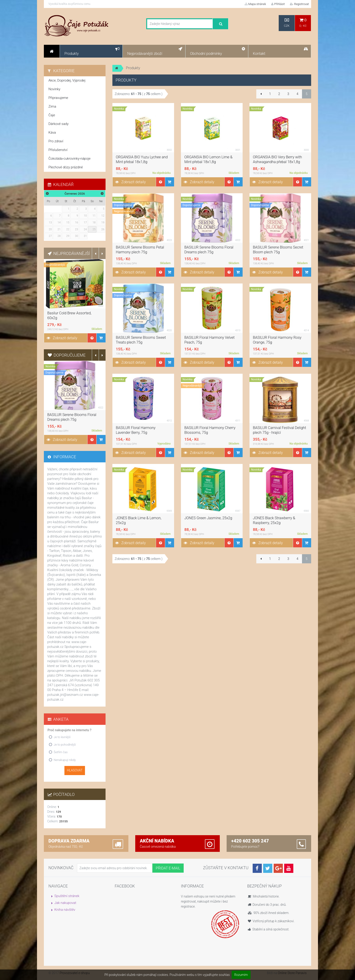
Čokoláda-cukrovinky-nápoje (69, 159)
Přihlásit (278, 4)
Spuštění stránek (67, 896)
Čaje (52, 115)
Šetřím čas (61, 752)
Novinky (54, 89)
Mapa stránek (255, 4)
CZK (287, 23)
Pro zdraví (56, 141)
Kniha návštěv (65, 910)
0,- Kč (303, 23)
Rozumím (241, 975)
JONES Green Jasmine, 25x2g (208, 518)
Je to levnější (62, 737)
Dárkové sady (58, 124)
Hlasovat (75, 770)
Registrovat (299, 4)
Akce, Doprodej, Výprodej (67, 80)
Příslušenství (58, 150)
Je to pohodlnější (65, 745)
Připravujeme (58, 98)
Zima (52, 106)
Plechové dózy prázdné (66, 167)
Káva (52, 132)
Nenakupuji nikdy (65, 760)
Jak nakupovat (65, 903)
